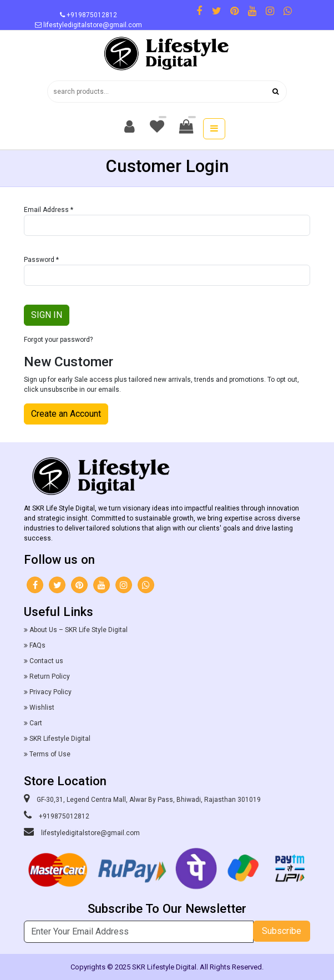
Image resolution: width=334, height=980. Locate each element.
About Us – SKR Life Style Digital (79, 630)
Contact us (46, 661)
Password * (41, 260)
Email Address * (49, 210)
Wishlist (42, 708)
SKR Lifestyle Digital (60, 739)
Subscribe (282, 931)
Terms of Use (50, 754)
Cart (36, 723)
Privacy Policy (50, 692)
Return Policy (50, 676)
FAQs (37, 645)
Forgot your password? (58, 340)
